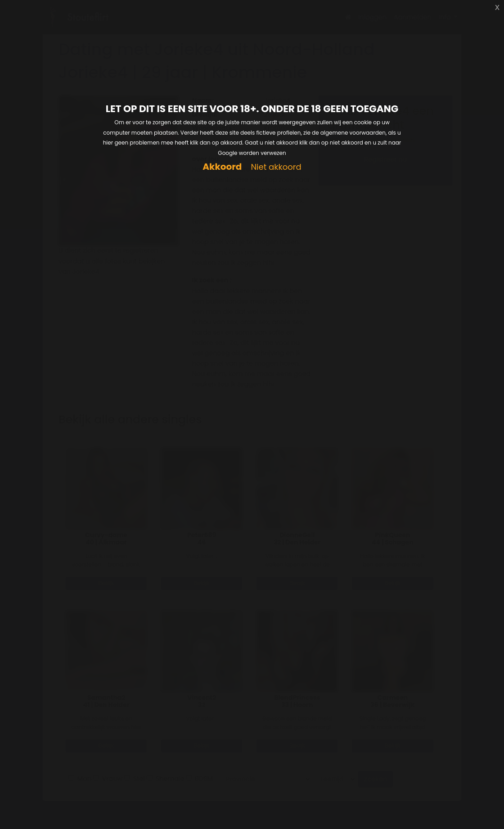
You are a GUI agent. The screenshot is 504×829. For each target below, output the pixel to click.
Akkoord (222, 167)
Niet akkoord (276, 167)
